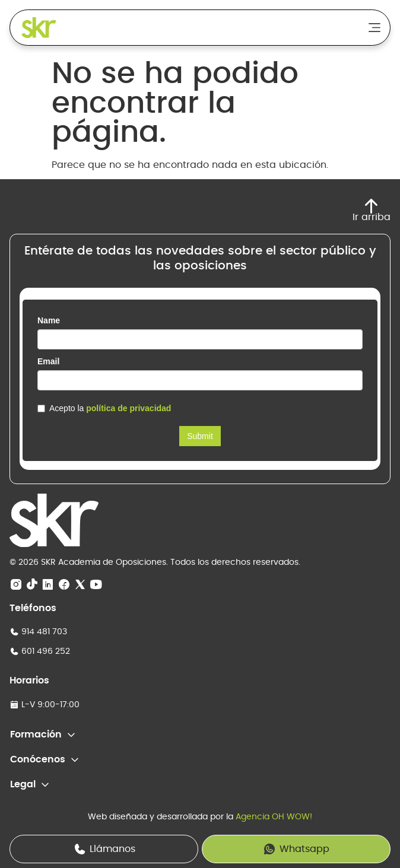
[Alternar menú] (374, 28)
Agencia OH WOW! (274, 817)
